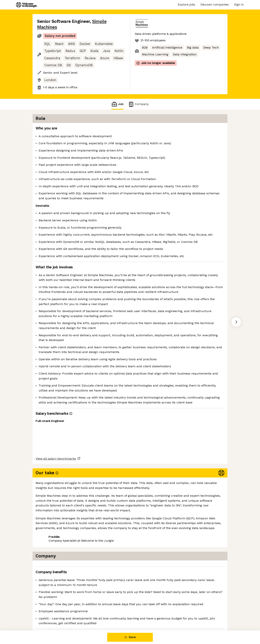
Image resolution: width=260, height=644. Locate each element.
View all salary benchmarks (56, 600)
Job (117, 104)
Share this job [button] (48, 614)
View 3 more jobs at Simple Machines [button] (91, 614)
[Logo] (26, 5)
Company (138, 104)
